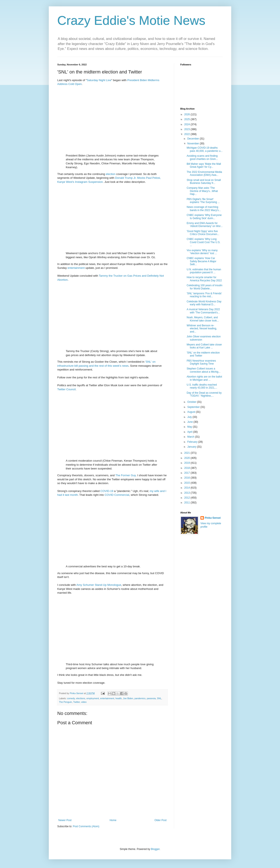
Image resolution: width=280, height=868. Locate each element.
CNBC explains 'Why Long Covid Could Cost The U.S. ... (204, 242)
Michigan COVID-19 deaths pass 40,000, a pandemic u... (205, 149)
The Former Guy (126, 475)
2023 (188, 129)
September (194, 407)
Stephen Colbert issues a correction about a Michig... (204, 370)
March (191, 437)
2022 (188, 134)
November (194, 144)
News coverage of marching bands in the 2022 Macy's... (204, 209)
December (194, 139)
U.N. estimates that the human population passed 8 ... (204, 271)
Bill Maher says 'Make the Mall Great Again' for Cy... (204, 165)
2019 (188, 463)
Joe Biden (128, 698)
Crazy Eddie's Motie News (131, 20)
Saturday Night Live (99, 80)
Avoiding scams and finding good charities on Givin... (202, 157)
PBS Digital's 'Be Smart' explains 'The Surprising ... (203, 201)
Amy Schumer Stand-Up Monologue (99, 585)
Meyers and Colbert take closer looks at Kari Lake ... (204, 346)
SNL (159, 698)
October (192, 402)
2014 (188, 488)
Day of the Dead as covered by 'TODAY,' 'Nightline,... (204, 394)
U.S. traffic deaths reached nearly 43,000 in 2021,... (202, 386)
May (190, 427)
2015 (188, 483)
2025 (188, 119)
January (192, 447)
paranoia (151, 698)
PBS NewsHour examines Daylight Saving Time (201, 362)
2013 (188, 493)
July (190, 417)
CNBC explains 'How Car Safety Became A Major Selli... (202, 261)
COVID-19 (107, 491)
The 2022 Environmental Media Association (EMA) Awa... (204, 173)
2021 (188, 453)
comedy (71, 698)
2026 (188, 114)
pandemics (140, 698)
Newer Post (65, 820)
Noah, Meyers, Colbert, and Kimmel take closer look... (203, 319)
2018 (188, 468)
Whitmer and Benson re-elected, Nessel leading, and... (202, 329)
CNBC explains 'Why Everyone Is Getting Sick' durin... (204, 217)
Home (113, 820)
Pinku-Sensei (213, 518)
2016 (188, 478)
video (84, 702)
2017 (188, 473)
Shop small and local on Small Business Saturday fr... (204, 182)
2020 (188, 458)
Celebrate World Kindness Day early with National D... (204, 303)
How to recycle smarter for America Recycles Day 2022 (204, 279)
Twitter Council (66, 389)
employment (93, 698)
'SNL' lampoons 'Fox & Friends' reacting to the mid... (204, 295)
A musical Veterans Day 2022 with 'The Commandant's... (203, 311)
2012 (188, 498)
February (193, 442)
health (118, 698)
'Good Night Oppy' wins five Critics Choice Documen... (203, 233)
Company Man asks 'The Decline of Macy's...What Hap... (202, 191)
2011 (188, 503)
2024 (188, 124)
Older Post (160, 820)
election (111, 174)
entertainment (76, 268)
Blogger (155, 849)
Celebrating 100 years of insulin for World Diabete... (204, 287)
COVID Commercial (117, 495)
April (190, 432)
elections (81, 698)
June (190, 422)
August (192, 412)
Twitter (76, 702)
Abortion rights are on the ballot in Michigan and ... (204, 378)
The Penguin (65, 702)
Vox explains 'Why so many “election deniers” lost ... (202, 252)
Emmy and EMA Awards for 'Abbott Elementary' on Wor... (205, 225)
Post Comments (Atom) (86, 826)
